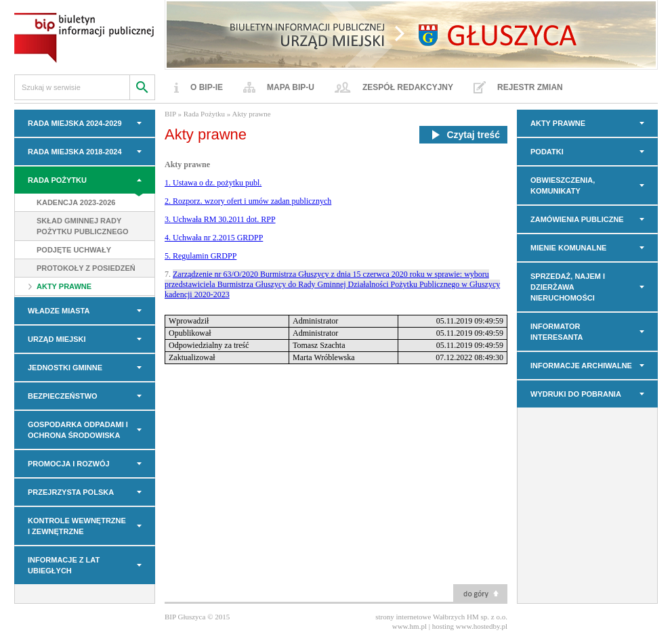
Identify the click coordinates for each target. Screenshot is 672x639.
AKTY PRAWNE (558, 123)
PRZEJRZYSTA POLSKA (71, 492)
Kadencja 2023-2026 (76, 202)
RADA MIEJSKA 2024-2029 (75, 123)
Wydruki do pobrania (576, 394)
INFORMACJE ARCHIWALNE (581, 366)
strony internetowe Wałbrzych (420, 617)
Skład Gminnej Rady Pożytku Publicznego (83, 226)
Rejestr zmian (530, 87)
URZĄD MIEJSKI (57, 339)
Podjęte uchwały (74, 250)
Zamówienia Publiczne (577, 219)
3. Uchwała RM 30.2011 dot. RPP (220, 219)
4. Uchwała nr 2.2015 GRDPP (214, 238)
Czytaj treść (463, 135)
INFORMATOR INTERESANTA (556, 332)
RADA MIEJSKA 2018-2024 (75, 152)
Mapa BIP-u (291, 87)
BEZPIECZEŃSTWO (63, 396)
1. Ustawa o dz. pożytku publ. (213, 183)
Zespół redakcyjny (408, 87)
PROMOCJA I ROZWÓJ (69, 464)
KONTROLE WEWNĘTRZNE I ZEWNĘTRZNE (77, 526)
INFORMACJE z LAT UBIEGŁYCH (64, 565)
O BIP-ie (207, 87)
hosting (443, 626)
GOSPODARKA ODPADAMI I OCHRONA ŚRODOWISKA (78, 430)
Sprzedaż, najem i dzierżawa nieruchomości (568, 287)
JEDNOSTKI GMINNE (65, 368)
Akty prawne (64, 286)
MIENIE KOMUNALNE (568, 248)
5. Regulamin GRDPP (201, 256)
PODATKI (547, 152)
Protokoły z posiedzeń (86, 268)
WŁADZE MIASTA (59, 311)
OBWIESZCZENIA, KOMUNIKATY (563, 185)
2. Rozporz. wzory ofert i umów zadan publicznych (248, 201)
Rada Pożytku (57, 180)
